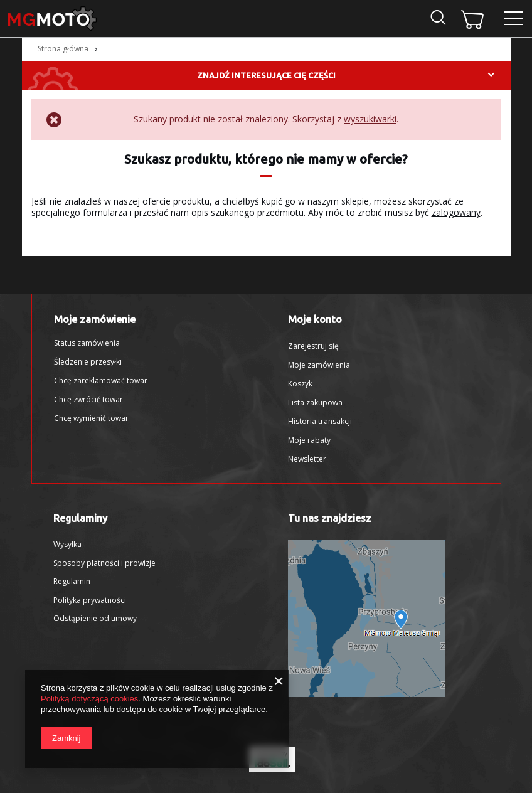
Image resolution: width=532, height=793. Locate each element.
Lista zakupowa (315, 403)
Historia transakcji (320, 422)
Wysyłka (67, 545)
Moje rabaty (309, 440)
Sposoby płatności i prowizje (104, 563)
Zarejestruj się (313, 346)
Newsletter (307, 459)
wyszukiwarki (370, 119)
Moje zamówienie (95, 319)
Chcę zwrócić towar (88, 400)
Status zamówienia (87, 343)
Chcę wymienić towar (91, 418)
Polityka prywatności (90, 600)
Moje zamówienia (319, 365)
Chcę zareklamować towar (101, 381)
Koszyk (300, 384)
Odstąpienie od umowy (95, 619)
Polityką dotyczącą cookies (89, 699)
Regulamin (72, 582)
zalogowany (456, 212)
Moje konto (315, 319)
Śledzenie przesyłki (88, 362)
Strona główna (63, 49)
